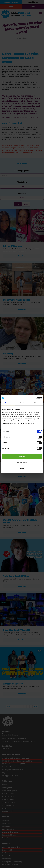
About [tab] (36, 403)
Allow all (22, 457)
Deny (22, 469)
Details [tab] (22, 403)
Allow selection (22, 463)
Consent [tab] (8, 403)
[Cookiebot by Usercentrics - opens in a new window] (34, 398)
